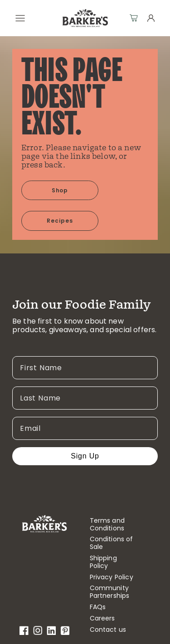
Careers (102, 618)
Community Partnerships (110, 592)
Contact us (108, 630)
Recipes (60, 221)
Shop (60, 190)
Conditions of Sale (112, 543)
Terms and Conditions (107, 525)
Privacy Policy (112, 577)
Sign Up (85, 456)
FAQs (98, 607)
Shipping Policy (103, 562)
